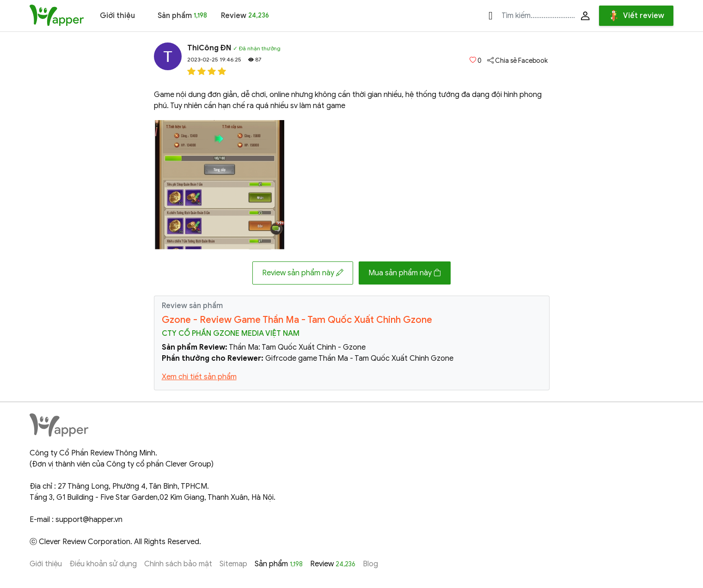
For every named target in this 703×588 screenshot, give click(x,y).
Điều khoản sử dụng (103, 564)
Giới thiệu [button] (117, 16)
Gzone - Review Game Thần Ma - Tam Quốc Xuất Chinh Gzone (297, 320)
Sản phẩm (182, 16)
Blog (370, 564)
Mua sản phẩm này (405, 273)
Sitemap (233, 564)
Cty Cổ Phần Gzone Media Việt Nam (231, 333)
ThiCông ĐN (209, 48)
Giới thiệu (46, 564)
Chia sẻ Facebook (517, 61)
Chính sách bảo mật (178, 564)
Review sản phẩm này (303, 273)
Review (245, 16)
